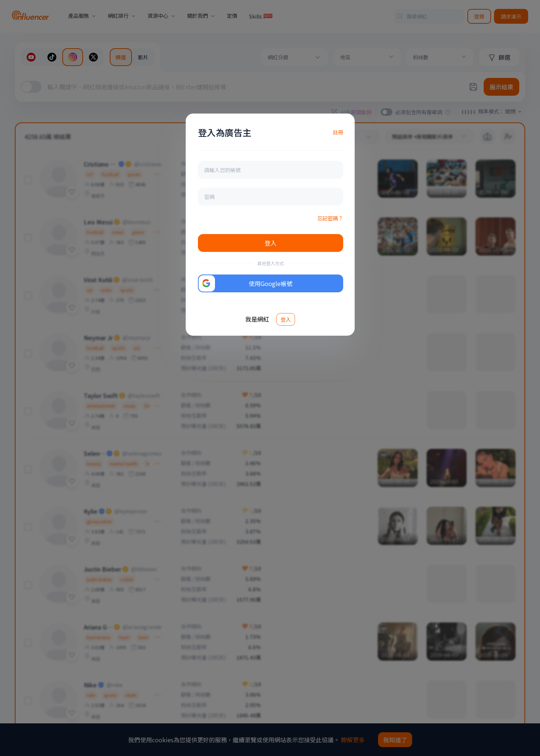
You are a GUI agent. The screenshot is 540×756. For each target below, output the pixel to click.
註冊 (338, 132)
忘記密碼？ (330, 218)
